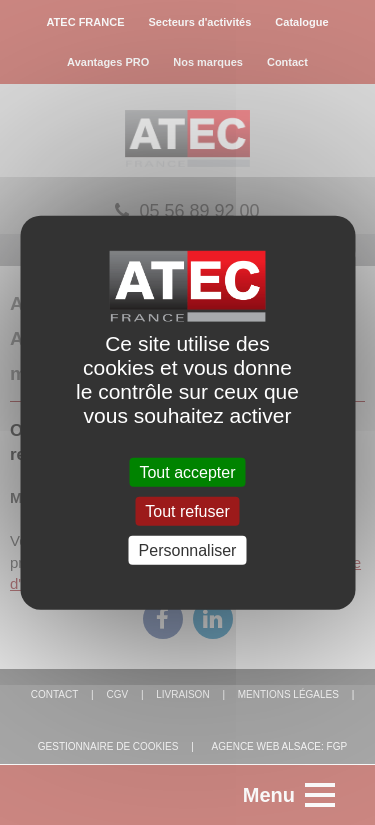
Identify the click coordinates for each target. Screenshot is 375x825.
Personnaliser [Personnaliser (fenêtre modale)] (188, 550)
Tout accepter (187, 471)
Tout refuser (187, 510)
